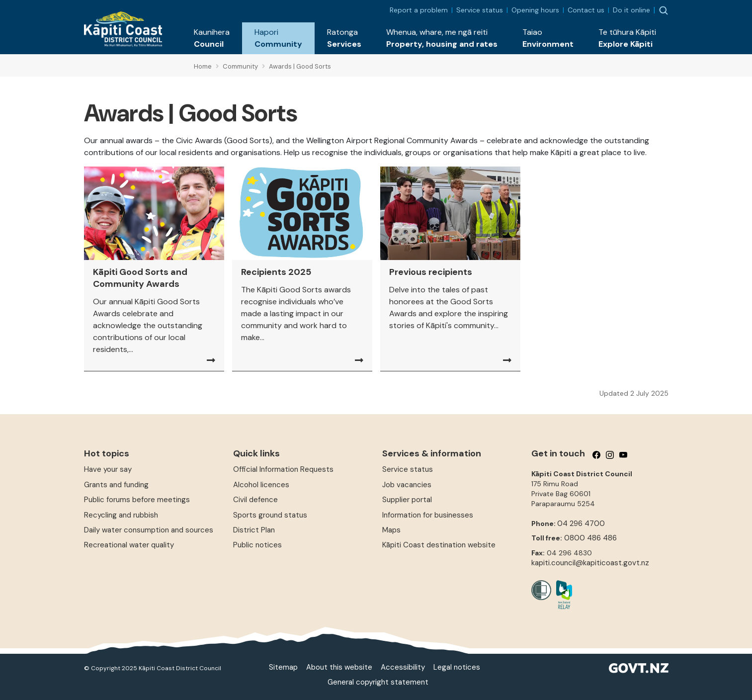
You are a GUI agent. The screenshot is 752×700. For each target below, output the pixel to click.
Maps (391, 530)
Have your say (108, 469)
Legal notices (457, 667)
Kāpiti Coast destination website (439, 545)
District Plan (254, 530)
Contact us (586, 10)
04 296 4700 (581, 524)
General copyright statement (378, 682)
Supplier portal (407, 500)
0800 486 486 (590, 538)
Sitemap (283, 667)
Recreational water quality (129, 545)
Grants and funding (116, 485)
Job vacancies (407, 485)
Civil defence (255, 500)
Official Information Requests (283, 469)
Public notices (257, 545)
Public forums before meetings (137, 500)
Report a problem (419, 10)
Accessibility (403, 667)
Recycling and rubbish (121, 515)
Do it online (631, 10)
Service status (480, 10)
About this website (339, 667)
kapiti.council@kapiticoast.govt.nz (590, 563)
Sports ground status (270, 515)
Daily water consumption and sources (149, 530)
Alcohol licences (261, 485)
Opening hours (535, 10)
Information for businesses (428, 515)
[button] (212, 38)
